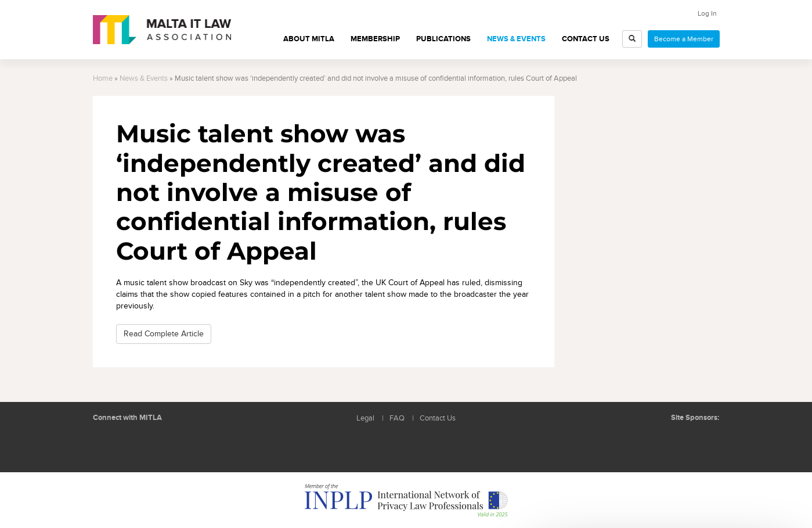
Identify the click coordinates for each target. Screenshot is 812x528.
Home (103, 79)
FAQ (397, 419)
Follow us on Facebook (133, 446)
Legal (365, 419)
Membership (375, 39)
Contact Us (586, 39)
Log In (707, 13)
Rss (160, 446)
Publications (443, 39)
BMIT (658, 441)
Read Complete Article (164, 334)
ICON (702, 441)
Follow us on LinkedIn (107, 446)
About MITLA (309, 39)
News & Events (516, 39)
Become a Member (684, 39)
